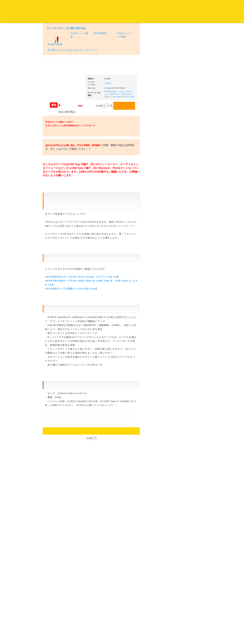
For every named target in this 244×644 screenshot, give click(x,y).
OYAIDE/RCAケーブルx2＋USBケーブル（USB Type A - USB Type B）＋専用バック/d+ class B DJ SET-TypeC (120, 72)
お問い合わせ (68, 18)
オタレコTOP (8, 18)
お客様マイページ (125, 18)
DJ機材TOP (22, 18)
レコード (196, 18)
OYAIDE (108, 61)
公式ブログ (53, 18)
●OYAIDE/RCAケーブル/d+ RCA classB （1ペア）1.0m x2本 (82, 453)
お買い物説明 (37, 18)
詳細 (74, 155)
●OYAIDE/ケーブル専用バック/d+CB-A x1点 (71, 465)
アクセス (96, 630)
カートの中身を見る (100, 18)
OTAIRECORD (121, 638)
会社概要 (82, 18)
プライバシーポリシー (149, 630)
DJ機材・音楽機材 (215, 18)
